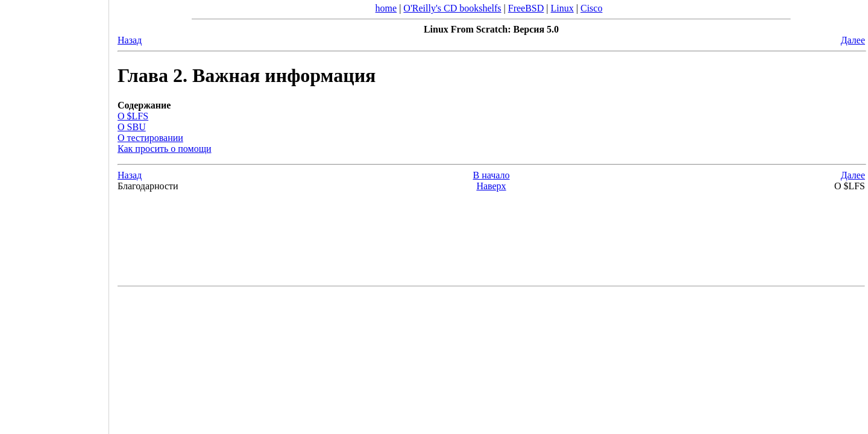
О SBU (132, 127)
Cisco (591, 8)
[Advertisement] (54, 213)
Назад (130, 40)
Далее (853, 40)
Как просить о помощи (165, 149)
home (386, 8)
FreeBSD (526, 8)
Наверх (491, 186)
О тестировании (150, 138)
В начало (492, 175)
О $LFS (133, 116)
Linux (562, 8)
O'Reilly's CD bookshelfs (452, 8)
